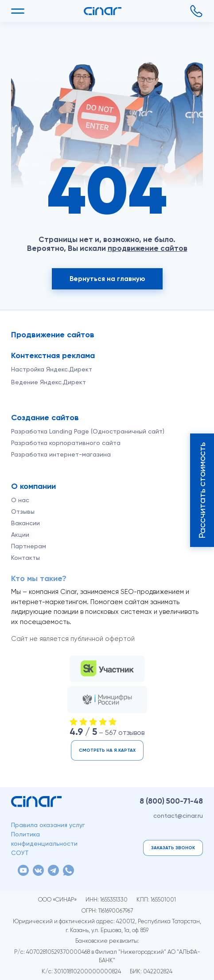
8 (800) (171, 801)
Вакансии (25, 523)
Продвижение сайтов (53, 335)
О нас (20, 500)
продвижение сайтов (148, 248)
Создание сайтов (45, 418)
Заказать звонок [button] (173, 848)
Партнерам (29, 546)
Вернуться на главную (107, 279)
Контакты (25, 558)
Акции (20, 535)
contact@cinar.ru (178, 816)
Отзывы (23, 511)
